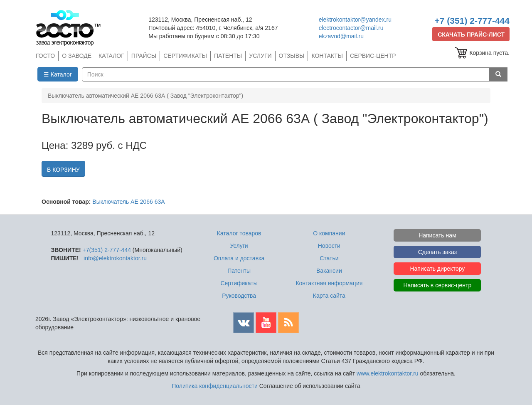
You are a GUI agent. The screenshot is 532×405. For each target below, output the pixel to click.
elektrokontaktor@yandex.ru (355, 20)
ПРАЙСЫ (144, 56)
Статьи (329, 258)
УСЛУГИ (260, 56)
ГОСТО (45, 56)
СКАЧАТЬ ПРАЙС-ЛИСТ (471, 35)
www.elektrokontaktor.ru (388, 373)
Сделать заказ (438, 252)
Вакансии (329, 271)
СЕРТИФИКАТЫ (185, 56)
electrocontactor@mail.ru (351, 28)
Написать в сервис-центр (438, 285)
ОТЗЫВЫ (292, 56)
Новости (329, 246)
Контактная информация (329, 283)
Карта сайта (329, 296)
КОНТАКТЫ (327, 56)
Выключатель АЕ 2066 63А (128, 202)
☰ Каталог (58, 74)
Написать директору (437, 269)
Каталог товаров (239, 233)
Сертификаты (239, 283)
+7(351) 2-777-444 (107, 250)
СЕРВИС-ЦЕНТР (373, 56)
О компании (329, 233)
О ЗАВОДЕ (77, 56)
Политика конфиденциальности (215, 386)
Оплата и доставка (239, 258)
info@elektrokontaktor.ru (115, 258)
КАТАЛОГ (111, 56)
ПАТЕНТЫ (228, 56)
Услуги (239, 246)
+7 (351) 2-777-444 (472, 21)
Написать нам (437, 235)
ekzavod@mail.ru (341, 36)
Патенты (239, 271)
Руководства (239, 296)
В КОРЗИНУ (63, 170)
